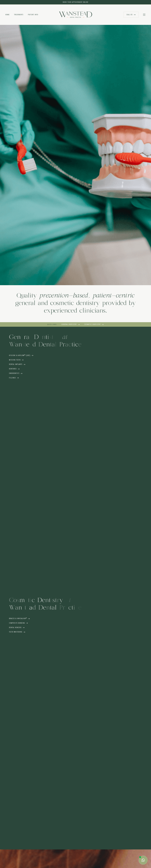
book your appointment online (76, 2)
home (7, 15)
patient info (33, 15)
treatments (19, 15)
